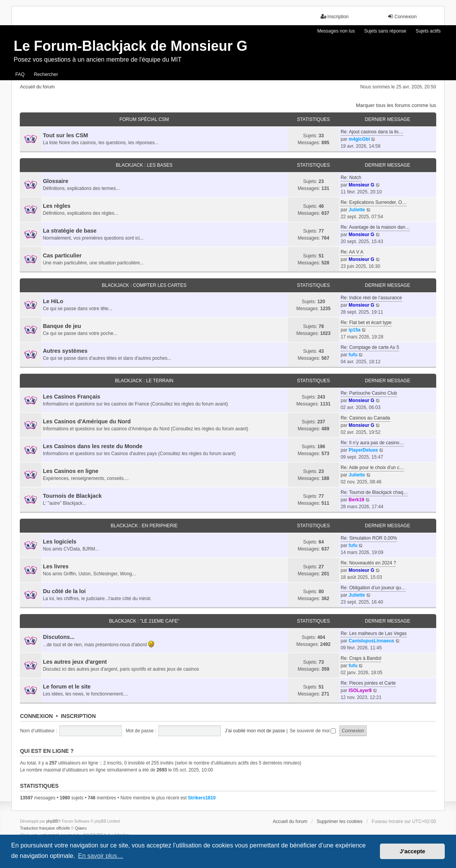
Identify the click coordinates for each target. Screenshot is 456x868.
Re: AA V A (352, 252)
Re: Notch (351, 178)
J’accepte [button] (413, 851)
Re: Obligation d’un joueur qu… (373, 588)
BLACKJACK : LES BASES (144, 165)
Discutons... (59, 637)
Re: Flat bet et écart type (366, 323)
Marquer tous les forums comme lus (396, 105)
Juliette (357, 210)
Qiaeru (81, 828)
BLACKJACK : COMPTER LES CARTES (144, 285)
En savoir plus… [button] (101, 856)
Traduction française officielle (45, 828)
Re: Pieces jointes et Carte (368, 683)
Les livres (55, 566)
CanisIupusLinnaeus (371, 641)
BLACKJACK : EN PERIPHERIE (144, 526)
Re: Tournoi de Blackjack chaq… (374, 492)
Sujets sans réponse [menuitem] (385, 31)
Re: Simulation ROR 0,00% (369, 538)
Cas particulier (62, 255)
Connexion (36, 716)
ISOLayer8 (360, 690)
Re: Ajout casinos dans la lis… (372, 132)
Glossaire (55, 181)
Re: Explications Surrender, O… (374, 202)
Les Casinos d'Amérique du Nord (87, 421)
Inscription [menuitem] (335, 16)
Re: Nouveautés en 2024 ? (368, 563)
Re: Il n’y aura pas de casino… (372, 443)
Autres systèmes (65, 351)
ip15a (355, 330)
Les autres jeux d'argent (75, 662)
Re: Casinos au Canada (365, 418)
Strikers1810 (202, 798)
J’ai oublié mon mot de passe (255, 731)
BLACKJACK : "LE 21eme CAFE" (144, 621)
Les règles (56, 206)
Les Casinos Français (71, 397)
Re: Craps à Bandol (361, 658)
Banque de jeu (62, 326)
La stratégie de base (69, 231)
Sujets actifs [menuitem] (428, 31)
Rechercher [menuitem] (46, 74)
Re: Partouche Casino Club (369, 393)
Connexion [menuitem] (402, 16)
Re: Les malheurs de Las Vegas (374, 633)
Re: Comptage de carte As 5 (370, 347)
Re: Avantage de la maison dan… (375, 227)
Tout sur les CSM (65, 135)
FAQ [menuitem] (20, 74)
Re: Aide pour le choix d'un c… (373, 468)
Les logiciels (59, 542)
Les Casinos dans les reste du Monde (93, 446)
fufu (353, 355)
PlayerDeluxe (363, 450)
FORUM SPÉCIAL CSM (144, 119)
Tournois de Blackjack (72, 496)
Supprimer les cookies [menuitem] (340, 821)
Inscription (78, 716)
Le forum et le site (67, 687)
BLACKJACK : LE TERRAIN (144, 381)
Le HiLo (53, 301)
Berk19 (356, 500)
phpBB (52, 821)
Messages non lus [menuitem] (336, 31)
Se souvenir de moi (313, 731)
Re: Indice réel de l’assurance (371, 298)
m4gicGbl (359, 139)
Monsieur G (361, 185)
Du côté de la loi (64, 591)
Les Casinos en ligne (70, 471)
